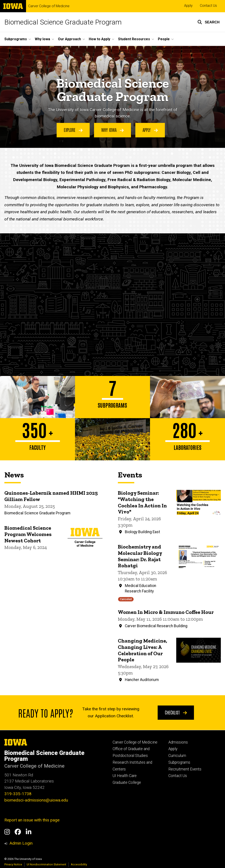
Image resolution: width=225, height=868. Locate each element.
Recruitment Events (185, 769)
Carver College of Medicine (49, 6)
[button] (208, 22)
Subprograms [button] (16, 39)
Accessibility (79, 864)
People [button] (164, 39)
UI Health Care (125, 776)
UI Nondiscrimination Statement (46, 864)
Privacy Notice (13, 864)
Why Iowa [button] (42, 39)
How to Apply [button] (99, 39)
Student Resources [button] (134, 39)
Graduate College (127, 782)
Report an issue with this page (32, 820)
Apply (188, 6)
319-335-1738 (18, 794)
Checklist (176, 712)
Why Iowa (112, 130)
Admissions (178, 742)
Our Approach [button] (69, 39)
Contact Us (208, 6)
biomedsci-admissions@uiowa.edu (36, 800)
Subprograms (179, 762)
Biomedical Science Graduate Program (63, 22)
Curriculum (177, 756)
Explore (73, 130)
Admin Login (21, 843)
